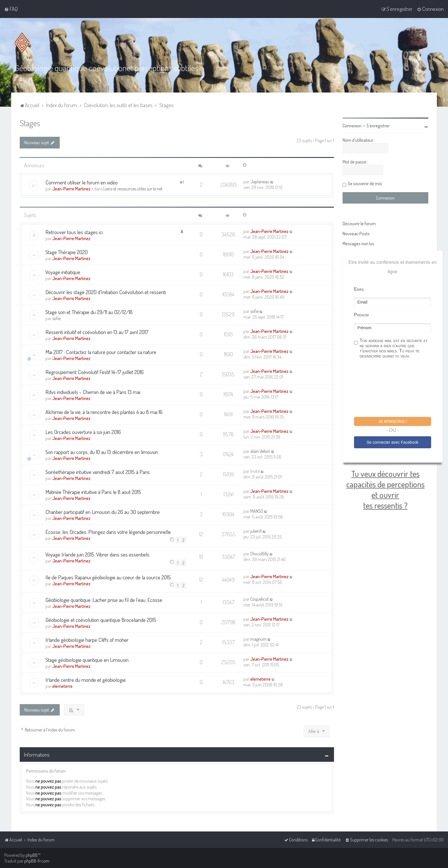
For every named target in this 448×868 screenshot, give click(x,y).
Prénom (361, 315)
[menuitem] (11, 9)
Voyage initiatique (63, 272)
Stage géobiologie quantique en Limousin (87, 660)
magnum (258, 639)
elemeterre (62, 686)
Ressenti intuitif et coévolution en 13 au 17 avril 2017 (97, 332)
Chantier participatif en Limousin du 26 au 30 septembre (103, 512)
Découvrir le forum (359, 224)
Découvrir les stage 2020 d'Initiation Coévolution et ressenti (106, 292)
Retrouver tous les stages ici (74, 232)
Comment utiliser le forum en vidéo (82, 182)
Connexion (352, 126)
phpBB (32, 855)
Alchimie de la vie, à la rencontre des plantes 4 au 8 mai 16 (104, 412)
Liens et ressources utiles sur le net (133, 189)
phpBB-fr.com (37, 861)
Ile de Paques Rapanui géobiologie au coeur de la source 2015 (108, 577)
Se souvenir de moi (365, 184)
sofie (56, 318)
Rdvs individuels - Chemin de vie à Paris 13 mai (93, 392)
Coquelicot (260, 599)
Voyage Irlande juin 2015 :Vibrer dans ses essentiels (97, 554)
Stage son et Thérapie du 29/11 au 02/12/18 (89, 312)
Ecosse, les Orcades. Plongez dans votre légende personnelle (108, 532)
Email (359, 289)
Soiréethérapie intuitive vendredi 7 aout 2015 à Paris (98, 472)
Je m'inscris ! (392, 421)
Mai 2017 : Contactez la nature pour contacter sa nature (101, 352)
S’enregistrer (378, 126)
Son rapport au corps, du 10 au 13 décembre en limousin (102, 452)
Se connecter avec (392, 442)
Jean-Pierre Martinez (71, 189)
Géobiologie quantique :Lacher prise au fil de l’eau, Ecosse (104, 600)
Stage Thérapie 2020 (67, 252)
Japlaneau (260, 182)
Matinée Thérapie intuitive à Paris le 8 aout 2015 (93, 492)
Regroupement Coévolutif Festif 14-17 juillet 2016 (95, 372)
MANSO (257, 511)
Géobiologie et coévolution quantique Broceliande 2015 (101, 620)
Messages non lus (358, 244)
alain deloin (260, 451)
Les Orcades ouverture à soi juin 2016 (83, 432)
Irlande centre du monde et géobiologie (86, 680)
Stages (30, 123)
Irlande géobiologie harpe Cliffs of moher (87, 640)
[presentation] (397, 389)
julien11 (256, 531)
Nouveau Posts (356, 234)
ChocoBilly (259, 554)
